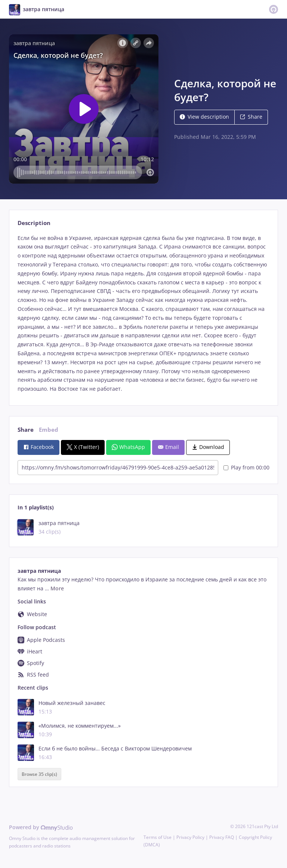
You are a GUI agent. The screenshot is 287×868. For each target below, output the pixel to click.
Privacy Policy (190, 837)
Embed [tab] (49, 430)
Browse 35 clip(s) (39, 774)
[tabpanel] (143, 313)
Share (251, 117)
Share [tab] (26, 430)
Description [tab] (34, 223)
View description (204, 117)
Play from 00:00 (246, 467)
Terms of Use (158, 837)
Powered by (41, 827)
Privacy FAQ (222, 837)
